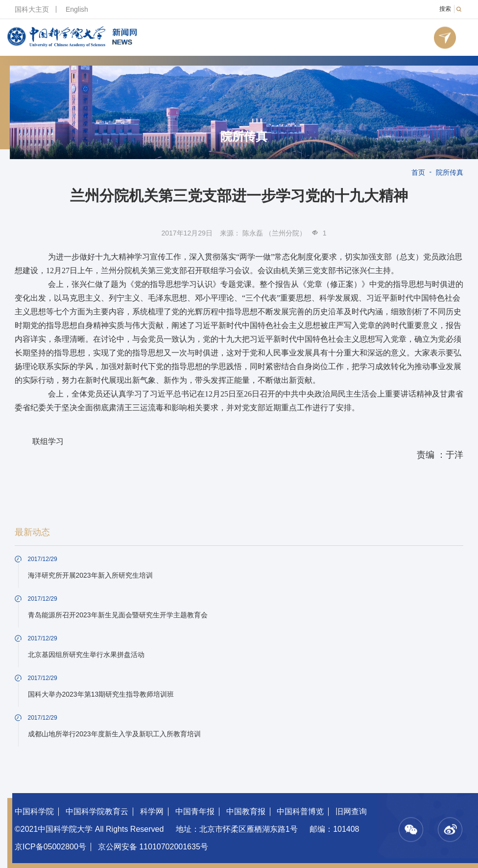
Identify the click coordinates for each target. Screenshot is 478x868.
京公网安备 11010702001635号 (153, 847)
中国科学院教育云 (97, 811)
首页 (418, 172)
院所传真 (244, 137)
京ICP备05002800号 (50, 847)
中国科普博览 (300, 811)
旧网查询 (351, 811)
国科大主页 (32, 9)
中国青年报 (195, 811)
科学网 (152, 811)
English (77, 9)
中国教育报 (246, 811)
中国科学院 (34, 811)
